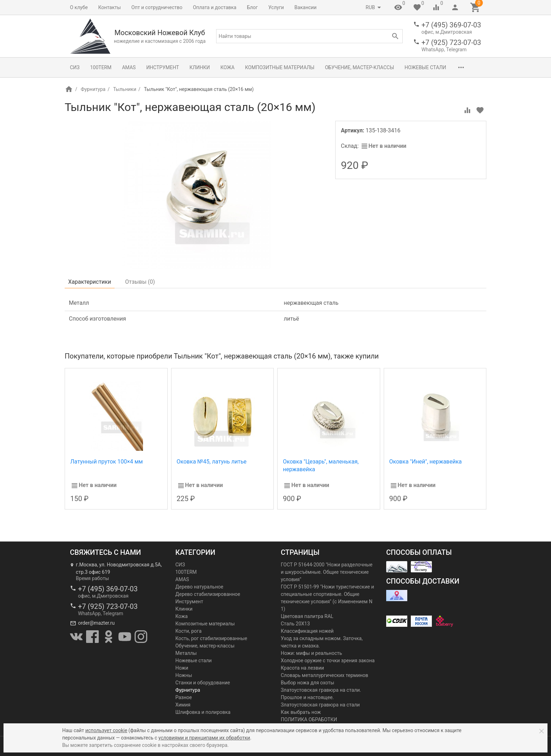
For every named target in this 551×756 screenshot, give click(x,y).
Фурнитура (93, 89)
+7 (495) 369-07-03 (451, 25)
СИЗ (75, 67)
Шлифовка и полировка (203, 712)
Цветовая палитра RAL (307, 616)
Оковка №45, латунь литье (212, 462)
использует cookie (106, 730)
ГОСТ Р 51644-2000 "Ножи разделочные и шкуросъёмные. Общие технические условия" (327, 572)
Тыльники (125, 89)
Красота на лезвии (302, 668)
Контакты (110, 7)
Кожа (227, 67)
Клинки (200, 67)
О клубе (79, 7)
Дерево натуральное (199, 587)
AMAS (129, 67)
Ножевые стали (425, 67)
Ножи (182, 668)
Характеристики (90, 282)
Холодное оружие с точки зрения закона (328, 660)
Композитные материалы (280, 67)
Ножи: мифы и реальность (311, 653)
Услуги (276, 7)
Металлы (186, 653)
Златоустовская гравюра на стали (320, 705)
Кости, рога (189, 631)
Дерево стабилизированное (208, 594)
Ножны (184, 675)
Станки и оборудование (203, 683)
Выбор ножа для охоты (307, 683)
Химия (183, 705)
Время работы (92, 578)
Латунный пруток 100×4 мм (106, 462)
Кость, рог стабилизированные (211, 638)
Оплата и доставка (215, 7)
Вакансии (306, 7)
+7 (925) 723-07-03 (451, 42)
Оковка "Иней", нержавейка (426, 462)
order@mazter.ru (96, 623)
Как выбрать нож (301, 712)
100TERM (101, 67)
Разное (184, 697)
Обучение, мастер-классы (360, 67)
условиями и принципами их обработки (204, 738)
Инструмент (163, 67)
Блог (252, 7)
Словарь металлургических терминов (325, 675)
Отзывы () (140, 282)
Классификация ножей (307, 631)
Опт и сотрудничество (157, 7)
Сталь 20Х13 (295, 624)
